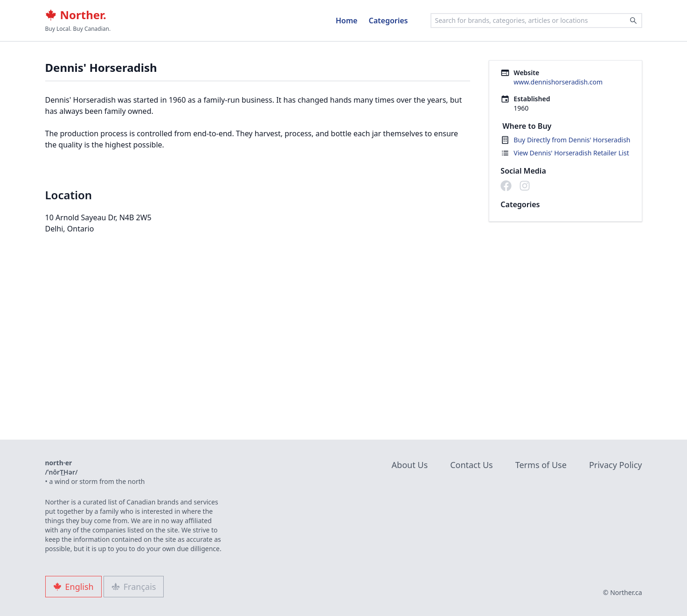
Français (134, 587)
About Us (410, 465)
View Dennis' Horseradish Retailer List (571, 153)
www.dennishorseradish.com (558, 82)
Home (347, 21)
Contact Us (472, 465)
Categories (388, 21)
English (73, 587)
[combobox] (536, 21)
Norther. (76, 15)
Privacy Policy (616, 465)
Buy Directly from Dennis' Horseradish (572, 140)
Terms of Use (541, 465)
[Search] (633, 21)
